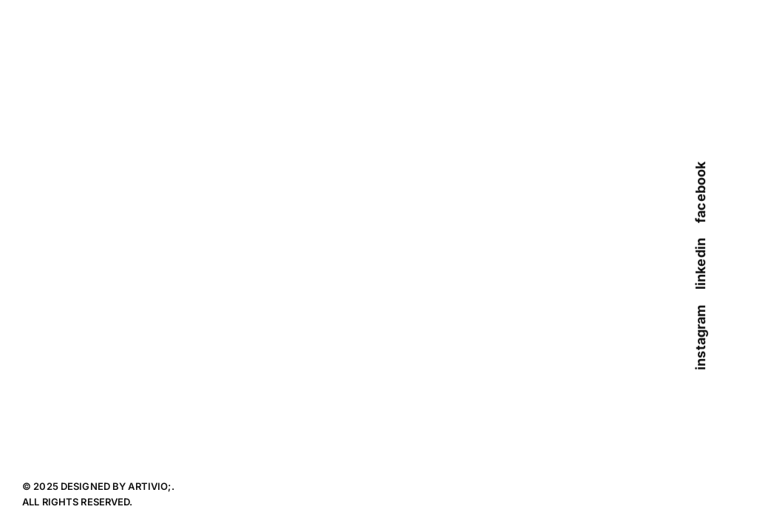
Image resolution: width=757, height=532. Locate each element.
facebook (700, 192)
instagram (700, 338)
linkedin (700, 264)
